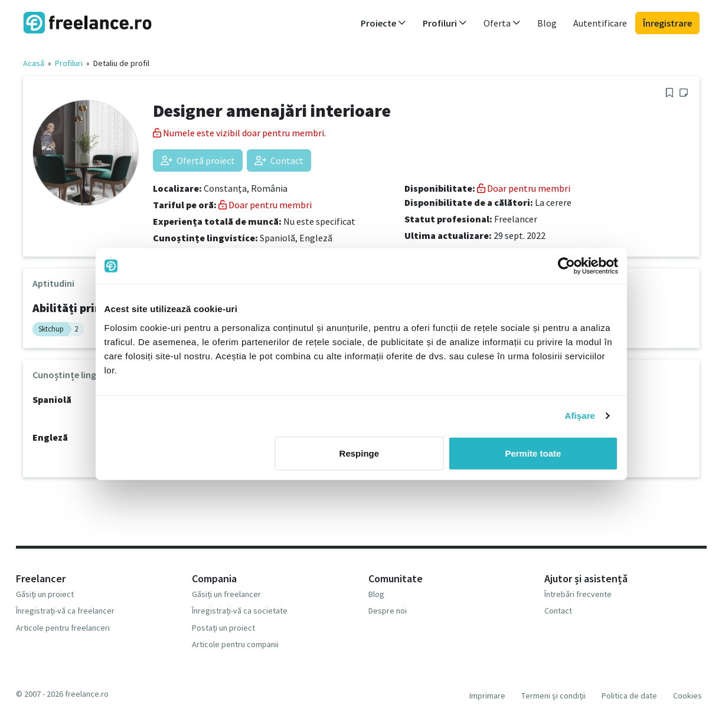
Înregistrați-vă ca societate (240, 611)
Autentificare (600, 23)
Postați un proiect (223, 628)
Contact (279, 160)
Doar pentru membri (265, 205)
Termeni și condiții (553, 696)
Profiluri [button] (445, 23)
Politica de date (629, 696)
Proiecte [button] (383, 23)
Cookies (687, 696)
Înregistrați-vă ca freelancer (65, 611)
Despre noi (388, 611)
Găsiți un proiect (45, 594)
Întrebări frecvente (578, 594)
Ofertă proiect (198, 160)
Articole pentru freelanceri (63, 628)
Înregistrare (667, 23)
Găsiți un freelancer (226, 594)
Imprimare (487, 696)
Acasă (34, 63)
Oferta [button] (502, 23)
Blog (547, 23)
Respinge (360, 453)
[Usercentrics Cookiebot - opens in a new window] (566, 266)
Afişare (580, 416)
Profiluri (69, 63)
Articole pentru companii (235, 644)
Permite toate (533, 453)
